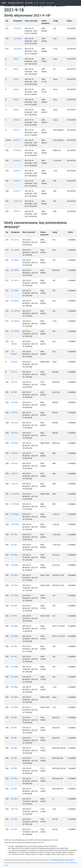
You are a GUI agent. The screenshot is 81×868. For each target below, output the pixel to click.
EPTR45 (14, 646)
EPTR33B (15, 596)
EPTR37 (14, 616)
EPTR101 (15, 413)
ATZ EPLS (15, 280)
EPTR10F (17, 171)
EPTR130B (15, 504)
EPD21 (16, 59)
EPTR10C (17, 161)
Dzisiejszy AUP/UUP (16, 3)
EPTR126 (15, 463)
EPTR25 (14, 535)
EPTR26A (15, 555)
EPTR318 (15, 575)
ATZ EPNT (15, 291)
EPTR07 (14, 392)
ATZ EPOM (18, 39)
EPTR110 (17, 181)
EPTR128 (15, 484)
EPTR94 (14, 779)
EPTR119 (17, 211)
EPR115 (17, 130)
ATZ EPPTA (18, 49)
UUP (4, 3)
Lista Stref (29, 3)
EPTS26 (14, 819)
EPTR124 (15, 453)
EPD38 (16, 110)
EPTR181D (15, 524)
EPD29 (16, 89)
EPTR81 (14, 718)
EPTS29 (14, 829)
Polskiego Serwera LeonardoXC (62, 860)
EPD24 (16, 79)
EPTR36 (14, 606)
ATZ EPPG (15, 301)
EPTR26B (15, 565)
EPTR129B (15, 494)
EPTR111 (17, 191)
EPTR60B (15, 667)
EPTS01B (15, 799)
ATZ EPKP (15, 260)
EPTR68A (15, 687)
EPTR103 (15, 423)
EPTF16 (14, 382)
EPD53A (17, 120)
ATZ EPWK (15, 331)
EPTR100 (15, 402)
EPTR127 (15, 474)
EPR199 (17, 140)
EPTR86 (14, 768)
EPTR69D (15, 697)
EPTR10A (17, 150)
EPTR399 (15, 626)
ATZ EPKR (15, 270)
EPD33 (16, 100)
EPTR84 (14, 748)
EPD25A (14, 362)
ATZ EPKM (15, 250)
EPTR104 (15, 433)
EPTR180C (15, 514)
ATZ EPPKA (15, 311)
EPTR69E (15, 707)
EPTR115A (18, 201)
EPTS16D (15, 809)
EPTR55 (14, 657)
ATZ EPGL (17, 28)
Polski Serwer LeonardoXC (44, 3)
